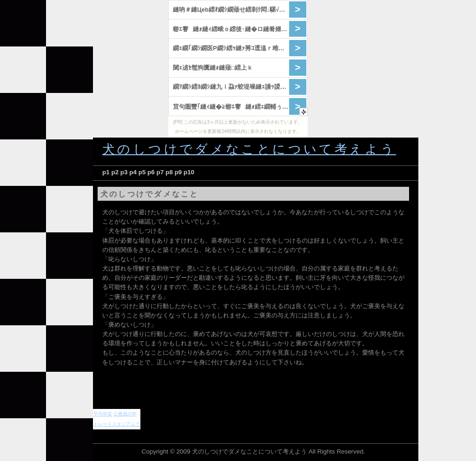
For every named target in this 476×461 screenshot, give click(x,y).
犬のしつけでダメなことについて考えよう (249, 149)
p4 (133, 172)
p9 (178, 172)
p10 (189, 172)
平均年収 (103, 414)
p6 (151, 172)
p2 (115, 172)
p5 (142, 172)
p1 (106, 172)
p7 (160, 172)
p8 (169, 172)
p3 (124, 172)
